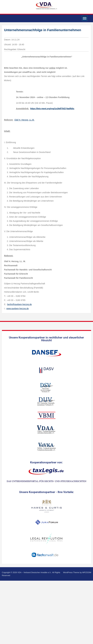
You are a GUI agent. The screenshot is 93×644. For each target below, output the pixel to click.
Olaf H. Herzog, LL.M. (24, 120)
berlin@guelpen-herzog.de (20, 304)
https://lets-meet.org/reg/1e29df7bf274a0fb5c (52, 109)
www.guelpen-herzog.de (18, 309)
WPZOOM (87, 572)
